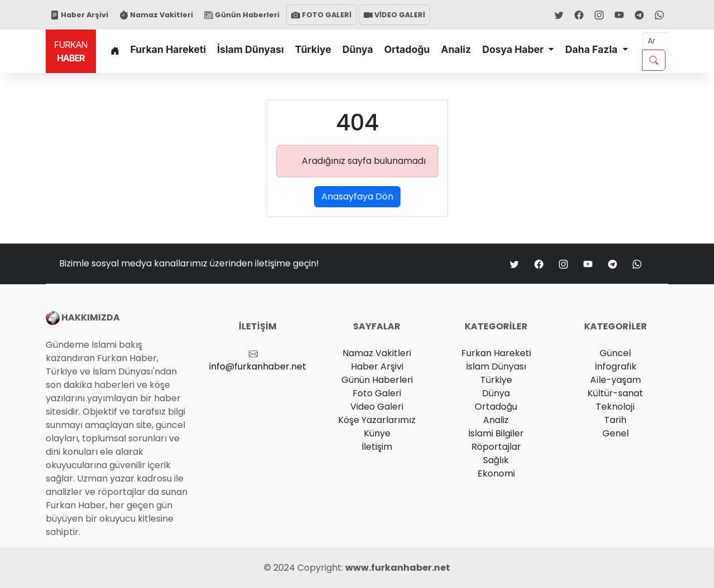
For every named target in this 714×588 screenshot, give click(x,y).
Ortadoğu (407, 49)
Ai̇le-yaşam (616, 380)
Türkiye (313, 49)
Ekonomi (496, 473)
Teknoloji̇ (615, 407)
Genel (616, 433)
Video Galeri (377, 407)
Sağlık (496, 460)
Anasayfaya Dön (357, 196)
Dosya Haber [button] (514, 49)
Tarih (615, 420)
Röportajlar (496, 447)
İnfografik (616, 366)
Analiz (456, 49)
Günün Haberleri (242, 15)
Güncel (615, 353)
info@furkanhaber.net (258, 366)
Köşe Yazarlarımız (377, 420)
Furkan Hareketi (168, 49)
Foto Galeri (377, 393)
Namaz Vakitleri (156, 15)
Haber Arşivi (79, 15)
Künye (377, 433)
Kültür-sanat (615, 393)
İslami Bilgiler (496, 433)
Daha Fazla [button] (592, 49)
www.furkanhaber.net (398, 568)
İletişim (377, 447)
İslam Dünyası (250, 49)
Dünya (358, 49)
